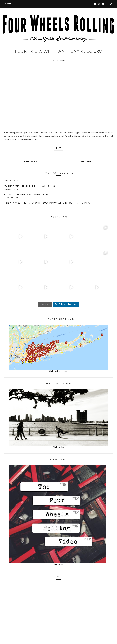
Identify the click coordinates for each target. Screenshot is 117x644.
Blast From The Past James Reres (26, 194)
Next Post (86, 162)
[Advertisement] (58, 611)
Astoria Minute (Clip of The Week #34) (29, 186)
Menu (8, 4)
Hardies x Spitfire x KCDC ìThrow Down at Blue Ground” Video (47, 203)
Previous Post (31, 162)
